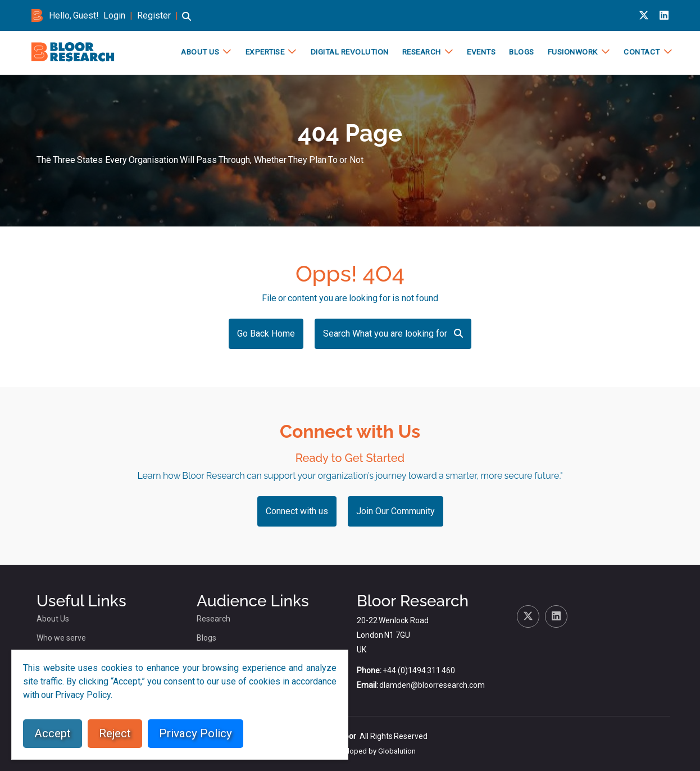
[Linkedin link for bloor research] (664, 15)
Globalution (397, 751)
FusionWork (572, 52)
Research (421, 52)
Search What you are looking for (393, 334)
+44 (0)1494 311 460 (419, 670)
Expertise (265, 52)
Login (114, 15)
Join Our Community (396, 511)
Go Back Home (266, 334)
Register (154, 15)
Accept (53, 733)
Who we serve (61, 638)
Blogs (521, 52)
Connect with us (297, 511)
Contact (641, 52)
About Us (199, 52)
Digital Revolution (349, 52)
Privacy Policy (196, 733)
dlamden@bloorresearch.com (432, 685)
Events (481, 52)
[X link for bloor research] (644, 15)
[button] (187, 22)
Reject (115, 733)
